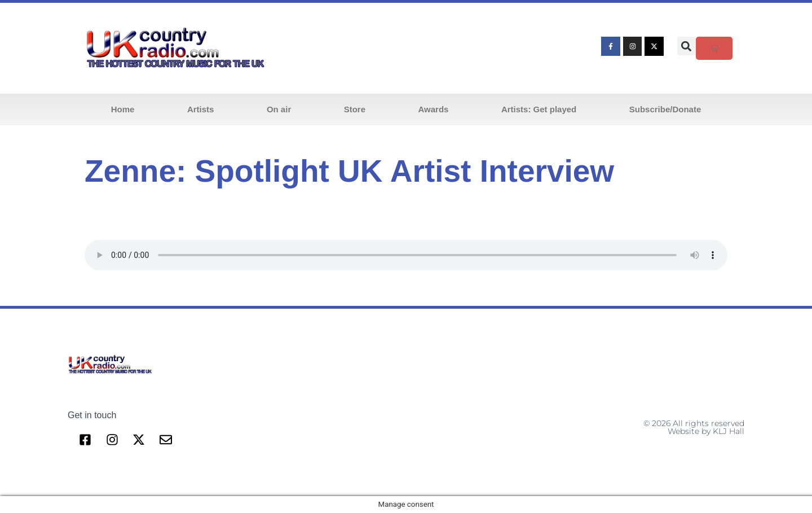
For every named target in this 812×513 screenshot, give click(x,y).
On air (279, 109)
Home (123, 109)
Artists (201, 109)
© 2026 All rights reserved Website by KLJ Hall (694, 427)
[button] (687, 46)
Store (355, 109)
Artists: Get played (539, 109)
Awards (434, 109)
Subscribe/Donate (665, 109)
